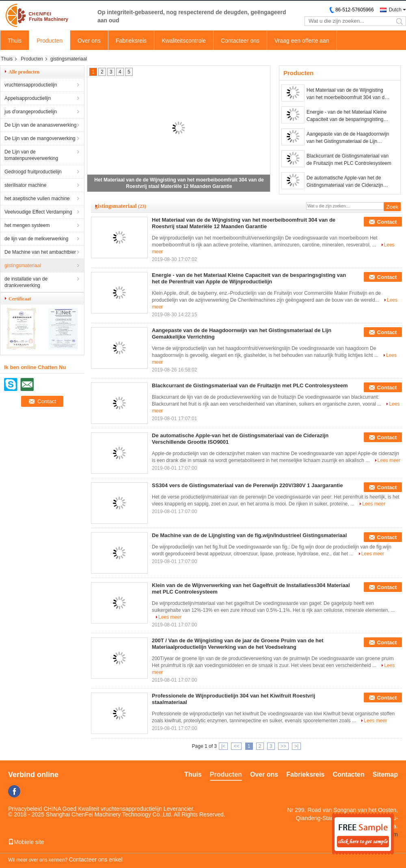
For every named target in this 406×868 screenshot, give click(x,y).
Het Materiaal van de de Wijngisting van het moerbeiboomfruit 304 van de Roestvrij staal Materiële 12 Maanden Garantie (347, 94)
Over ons (89, 41)
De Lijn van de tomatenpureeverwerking (31, 155)
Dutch (395, 10)
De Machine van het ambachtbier (40, 252)
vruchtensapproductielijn (31, 85)
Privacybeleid (25, 809)
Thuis (15, 41)
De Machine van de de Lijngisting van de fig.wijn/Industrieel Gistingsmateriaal (249, 535)
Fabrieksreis (131, 41)
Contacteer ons (240, 41)
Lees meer (389, 460)
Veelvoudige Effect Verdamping (38, 212)
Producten (50, 41)
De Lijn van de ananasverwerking (40, 125)
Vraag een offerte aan (302, 41)
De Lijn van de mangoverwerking (40, 138)
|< (223, 746)
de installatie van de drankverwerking (26, 282)
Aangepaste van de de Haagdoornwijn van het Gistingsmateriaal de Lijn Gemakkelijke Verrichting (348, 138)
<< (236, 746)
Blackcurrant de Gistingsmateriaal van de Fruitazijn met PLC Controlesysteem (349, 160)
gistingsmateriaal (23, 266)
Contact (387, 222)
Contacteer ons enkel (95, 859)
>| (296, 746)
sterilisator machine (25, 185)
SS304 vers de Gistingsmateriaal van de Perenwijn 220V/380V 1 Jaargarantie (247, 485)
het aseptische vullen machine (37, 199)
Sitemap (385, 774)
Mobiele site (26, 842)
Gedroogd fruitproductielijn (33, 172)
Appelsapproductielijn (28, 98)
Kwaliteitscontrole (184, 41)
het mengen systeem (27, 225)
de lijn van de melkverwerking (36, 239)
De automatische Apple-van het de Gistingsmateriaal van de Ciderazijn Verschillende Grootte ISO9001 (345, 182)
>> (283, 746)
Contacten (349, 774)
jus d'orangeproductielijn (31, 112)
